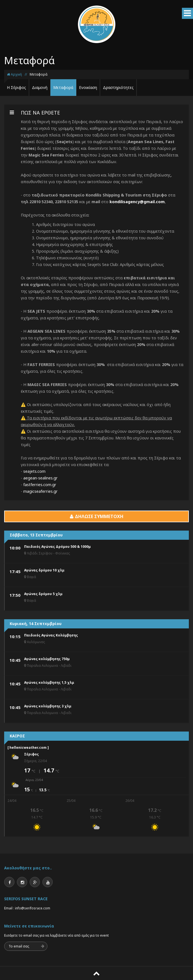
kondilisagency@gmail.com (137, 202)
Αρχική (14, 74)
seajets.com (34, 471)
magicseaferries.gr (40, 491)
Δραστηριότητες (118, 87)
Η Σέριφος (16, 87)
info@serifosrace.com (33, 908)
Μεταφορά (39, 74)
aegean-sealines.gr (40, 478)
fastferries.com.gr (40, 485)
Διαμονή (40, 87)
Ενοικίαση (88, 87)
